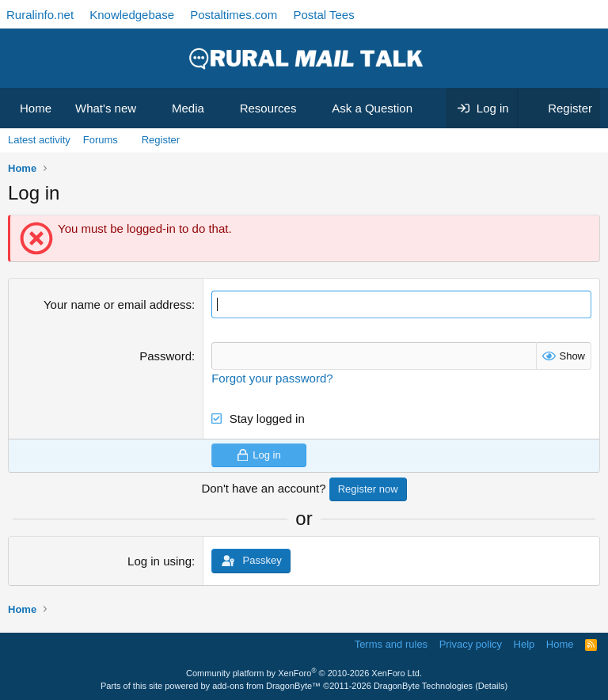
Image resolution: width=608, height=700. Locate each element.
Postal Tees (323, 15)
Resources (268, 108)
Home (36, 108)
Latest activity (39, 140)
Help (524, 644)
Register (161, 140)
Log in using (160, 561)
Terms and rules (391, 644)
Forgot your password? (272, 378)
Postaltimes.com (234, 15)
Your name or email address (118, 304)
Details (492, 686)
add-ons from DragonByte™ (266, 686)
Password (165, 356)
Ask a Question (372, 108)
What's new (106, 108)
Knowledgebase (132, 15)
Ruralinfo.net (40, 15)
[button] (149, 108)
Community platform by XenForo (304, 673)
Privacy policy (471, 644)
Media (188, 108)
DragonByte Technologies (423, 686)
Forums (101, 140)
